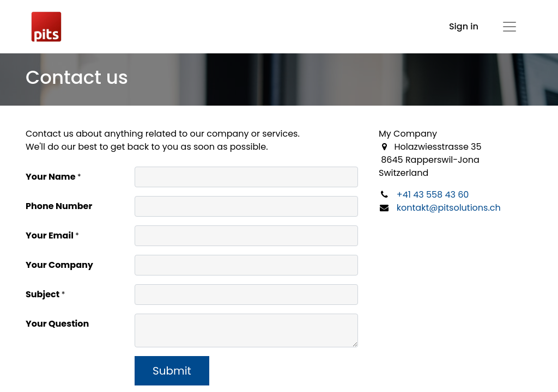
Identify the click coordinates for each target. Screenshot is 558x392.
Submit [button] (172, 371)
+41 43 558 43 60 (433, 195)
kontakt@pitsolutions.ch (449, 208)
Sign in (464, 26)
